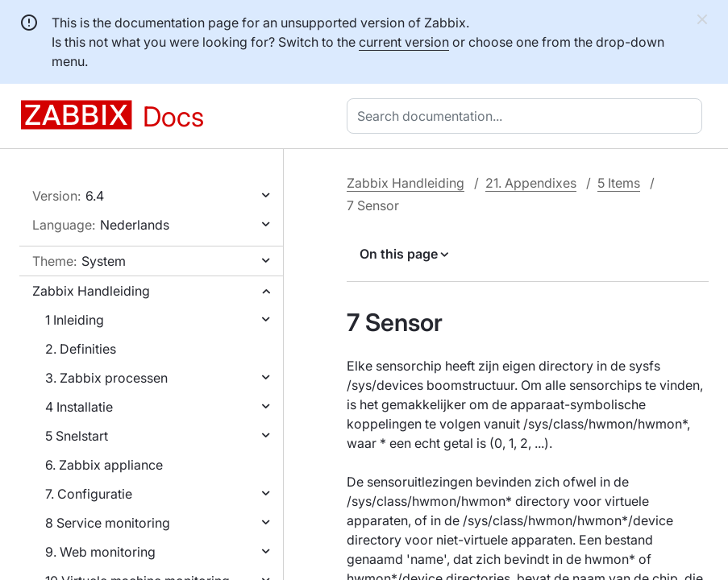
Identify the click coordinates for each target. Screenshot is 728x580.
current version (404, 42)
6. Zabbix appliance (104, 465)
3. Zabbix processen (106, 378)
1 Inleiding (75, 320)
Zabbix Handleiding (91, 291)
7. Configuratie (89, 494)
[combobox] (528, 116)
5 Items (619, 183)
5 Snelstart (77, 436)
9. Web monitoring (100, 552)
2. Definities (81, 349)
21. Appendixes (531, 183)
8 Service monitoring (108, 523)
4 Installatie (79, 407)
